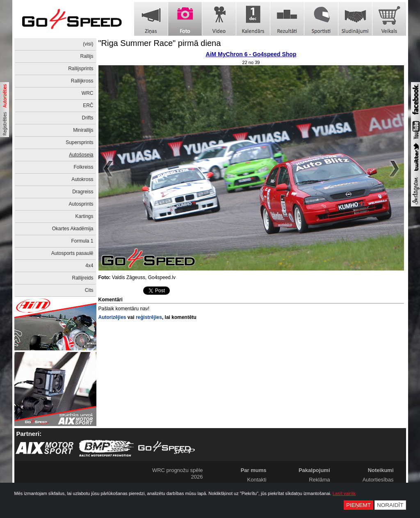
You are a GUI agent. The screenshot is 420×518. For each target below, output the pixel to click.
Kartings (84, 216)
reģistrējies (149, 317)
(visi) (88, 44)
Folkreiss (83, 167)
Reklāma (319, 480)
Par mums (254, 470)
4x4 (89, 266)
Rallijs (87, 56)
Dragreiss (83, 192)
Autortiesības (378, 480)
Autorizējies (112, 317)
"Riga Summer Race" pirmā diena (160, 43)
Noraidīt (390, 505)
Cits (89, 290)
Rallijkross (82, 81)
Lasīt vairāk (344, 493)
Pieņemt (358, 505)
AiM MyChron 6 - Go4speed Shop (251, 54)
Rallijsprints (81, 69)
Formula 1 (82, 241)
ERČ (88, 105)
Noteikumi (381, 470)
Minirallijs (83, 130)
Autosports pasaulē (72, 253)
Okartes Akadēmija (73, 229)
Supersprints (79, 142)
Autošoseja (81, 155)
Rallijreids (82, 278)
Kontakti (257, 480)
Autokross (82, 179)
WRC (88, 93)
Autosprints (81, 204)
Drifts (88, 118)
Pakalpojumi (314, 470)
